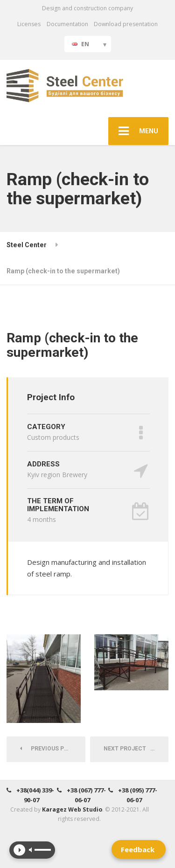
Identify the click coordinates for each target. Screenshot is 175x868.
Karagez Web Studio (72, 809)
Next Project (128, 749)
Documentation (67, 24)
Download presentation (126, 24)
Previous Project (52, 749)
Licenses (29, 24)
